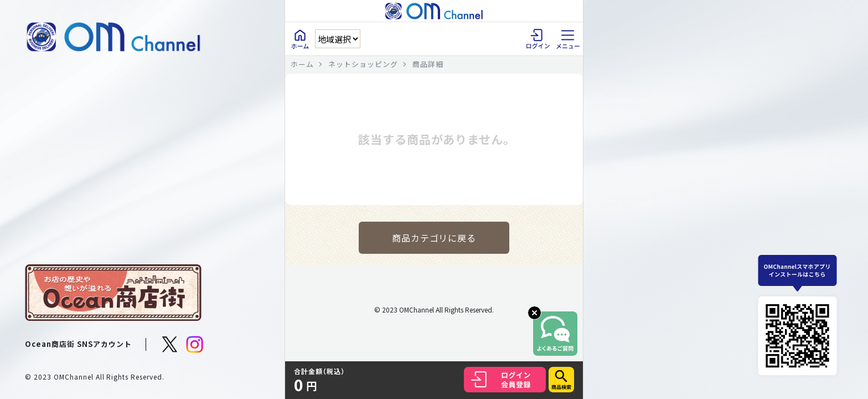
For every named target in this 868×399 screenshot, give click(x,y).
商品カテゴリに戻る (434, 238)
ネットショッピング (363, 64)
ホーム (302, 64)
